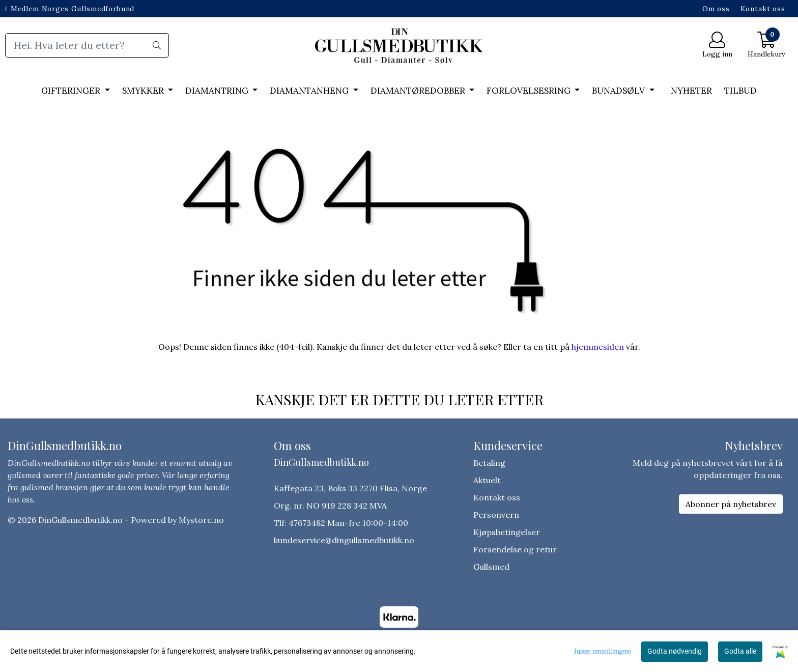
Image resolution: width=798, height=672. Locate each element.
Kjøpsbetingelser (507, 532)
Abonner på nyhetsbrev (731, 504)
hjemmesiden (598, 347)
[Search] (87, 45)
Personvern (496, 515)
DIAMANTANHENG (310, 91)
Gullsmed (491, 567)
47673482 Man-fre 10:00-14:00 (348, 523)
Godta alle (740, 651)
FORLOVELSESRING (530, 91)
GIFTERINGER (72, 91)
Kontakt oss (763, 9)
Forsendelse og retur (515, 549)
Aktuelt (487, 480)
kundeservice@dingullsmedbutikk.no (344, 540)
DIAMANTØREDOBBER (419, 91)
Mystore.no (201, 520)
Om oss (716, 9)
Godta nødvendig (675, 651)
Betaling (489, 463)
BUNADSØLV (619, 91)
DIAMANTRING (218, 91)
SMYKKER (144, 91)
